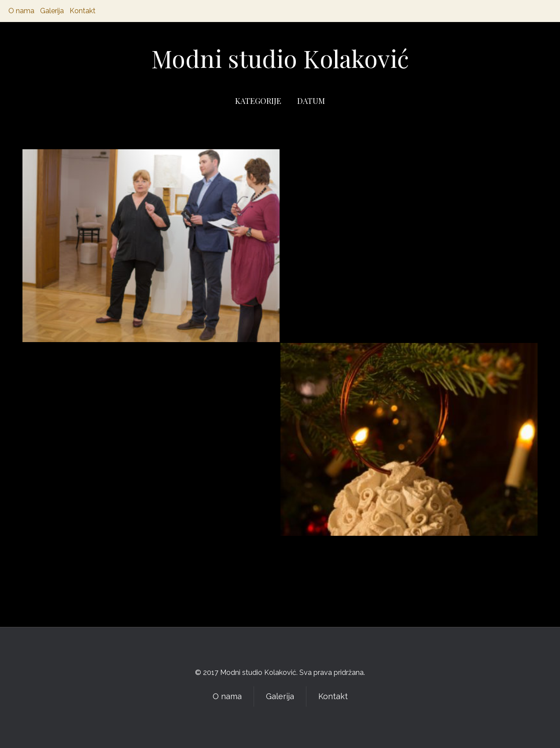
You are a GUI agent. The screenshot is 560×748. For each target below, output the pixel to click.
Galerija (52, 11)
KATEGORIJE (258, 101)
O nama (21, 11)
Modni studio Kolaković (280, 58)
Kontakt (83, 11)
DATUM (311, 101)
